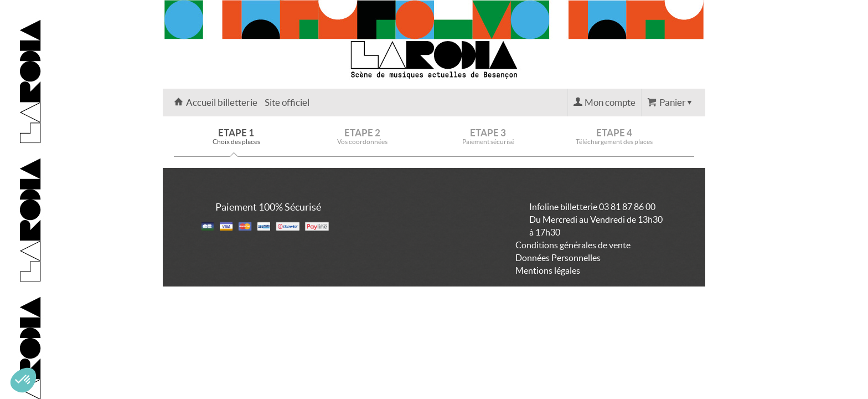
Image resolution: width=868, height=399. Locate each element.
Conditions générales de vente (573, 245)
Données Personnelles (558, 258)
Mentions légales (548, 270)
